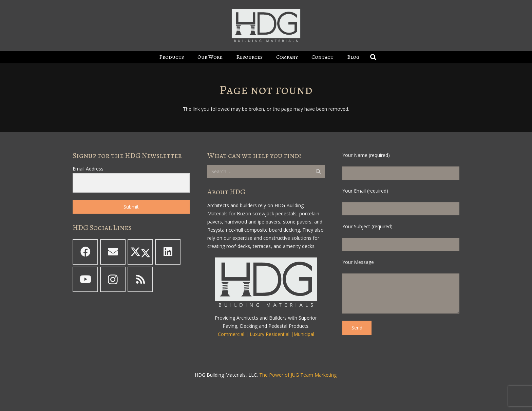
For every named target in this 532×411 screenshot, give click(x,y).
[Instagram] (113, 279)
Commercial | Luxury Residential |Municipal (266, 334)
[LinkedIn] (168, 252)
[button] (373, 57)
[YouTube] (85, 279)
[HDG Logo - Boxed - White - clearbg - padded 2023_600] (266, 25)
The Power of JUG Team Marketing (298, 375)
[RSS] (140, 279)
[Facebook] (85, 252)
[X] (140, 252)
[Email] (113, 252)
